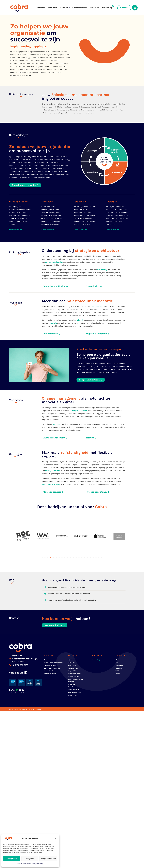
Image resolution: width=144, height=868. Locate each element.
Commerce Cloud (73, 663)
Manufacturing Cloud (75, 679)
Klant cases (119, 652)
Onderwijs (47, 647)
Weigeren (30, 859)
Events (118, 661)
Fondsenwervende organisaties (54, 649)
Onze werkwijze (96, 647)
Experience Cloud (73, 676)
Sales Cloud (72, 649)
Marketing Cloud (73, 655)
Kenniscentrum (80, 8)
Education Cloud (73, 674)
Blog (117, 649)
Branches (41, 8)
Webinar (118, 658)
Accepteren (12, 859)
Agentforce (71, 647)
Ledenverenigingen (50, 652)
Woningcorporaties (50, 661)
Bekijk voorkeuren (48, 859)
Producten (52, 8)
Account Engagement (74, 661)
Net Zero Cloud (73, 682)
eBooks (118, 647)
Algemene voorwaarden (24, 864)
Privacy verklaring (37, 864)
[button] (56, 839)
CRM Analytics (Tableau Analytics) (75, 667)
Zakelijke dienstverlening (52, 655)
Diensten (65, 8)
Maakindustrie (49, 658)
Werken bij (107, 8)
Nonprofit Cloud (73, 658)
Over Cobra (94, 8)
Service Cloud (72, 652)
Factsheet (119, 655)
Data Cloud (71, 671)
